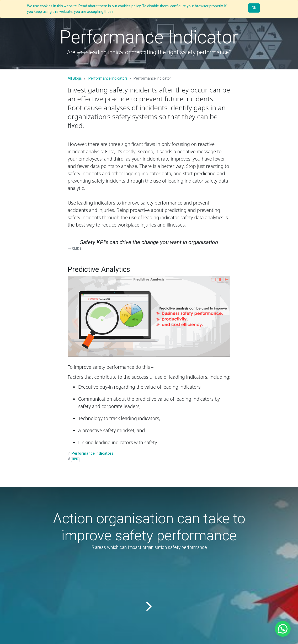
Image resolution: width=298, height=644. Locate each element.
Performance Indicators (108, 78)
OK (254, 8)
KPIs (75, 459)
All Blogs (75, 78)
